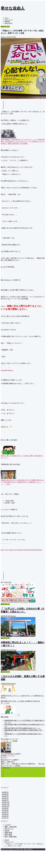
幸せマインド (5, 27)
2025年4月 (5, 818)
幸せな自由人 (13, 8)
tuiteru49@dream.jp (7, 370)
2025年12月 (6, 802)
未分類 (7, 831)
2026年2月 (5, 798)
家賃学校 (7, 21)
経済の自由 (8, 835)
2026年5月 (5, 792)
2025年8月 (5, 810)
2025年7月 (5, 812)
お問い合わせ (8, 23)
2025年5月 (5, 816)
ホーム (7, 18)
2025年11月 (6, 804)
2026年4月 (5, 794)
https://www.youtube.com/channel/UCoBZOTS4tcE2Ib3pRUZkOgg (21, 550)
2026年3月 (5, 796)
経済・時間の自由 (11, 837)
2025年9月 (5, 808)
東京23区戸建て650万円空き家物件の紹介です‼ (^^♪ (23, 728)
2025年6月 (5, 814)
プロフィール (8, 20)
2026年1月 (5, 800)
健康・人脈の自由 (11, 827)
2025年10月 (6, 806)
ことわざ (8, 825)
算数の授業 (8, 833)
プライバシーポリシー (8, 849)
